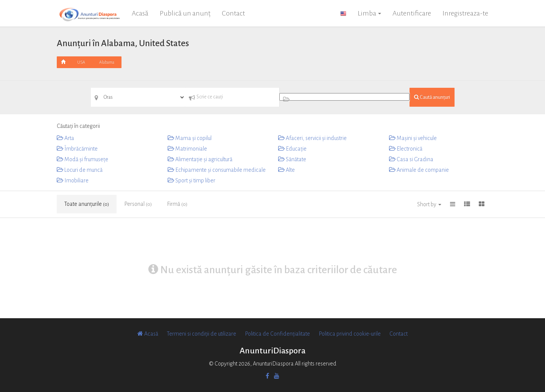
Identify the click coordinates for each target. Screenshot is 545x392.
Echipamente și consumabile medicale (217, 170)
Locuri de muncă (80, 170)
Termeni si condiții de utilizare (202, 334)
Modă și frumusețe (83, 159)
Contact (233, 13)
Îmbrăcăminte (77, 149)
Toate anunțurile (87, 204)
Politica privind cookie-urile (350, 334)
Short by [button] (429, 204)
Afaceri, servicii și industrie (312, 138)
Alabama (107, 62)
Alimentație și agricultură (200, 159)
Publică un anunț (185, 13)
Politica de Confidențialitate (277, 334)
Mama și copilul (190, 138)
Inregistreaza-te (465, 13)
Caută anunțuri (432, 97)
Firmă (177, 204)
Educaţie (292, 149)
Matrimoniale (187, 149)
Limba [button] (369, 13)
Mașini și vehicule (413, 138)
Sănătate (292, 159)
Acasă (140, 13)
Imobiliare (73, 180)
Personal (138, 204)
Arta (65, 138)
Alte (287, 170)
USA (81, 62)
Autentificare (412, 13)
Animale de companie (419, 170)
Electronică (406, 149)
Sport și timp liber (192, 180)
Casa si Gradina (411, 159)
